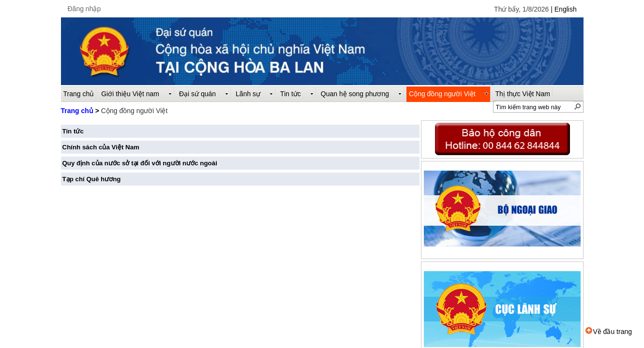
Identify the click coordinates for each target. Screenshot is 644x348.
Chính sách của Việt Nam (101, 147)
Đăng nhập (84, 9)
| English (563, 9)
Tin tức (73, 131)
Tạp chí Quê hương (92, 179)
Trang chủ (77, 111)
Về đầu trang (609, 332)
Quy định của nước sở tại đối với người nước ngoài (140, 163)
